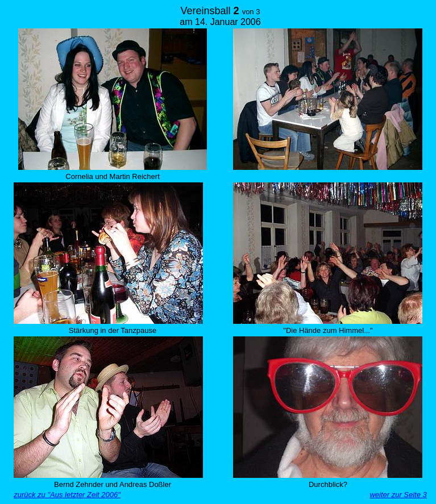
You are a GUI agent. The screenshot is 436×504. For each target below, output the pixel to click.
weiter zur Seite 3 (398, 495)
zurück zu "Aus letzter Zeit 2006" (67, 495)
